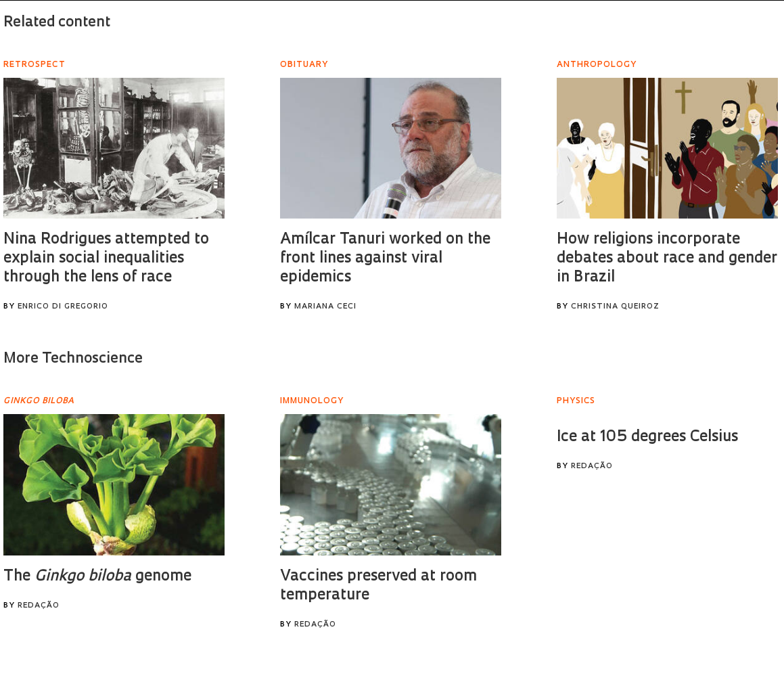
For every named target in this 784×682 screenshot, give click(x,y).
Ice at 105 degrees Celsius (647, 437)
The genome (97, 577)
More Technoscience (73, 359)
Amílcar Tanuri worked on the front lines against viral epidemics (385, 259)
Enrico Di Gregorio (63, 307)
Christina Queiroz (615, 307)
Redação (39, 606)
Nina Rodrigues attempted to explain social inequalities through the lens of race (106, 259)
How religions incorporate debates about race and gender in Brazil (667, 259)
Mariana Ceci (325, 307)
